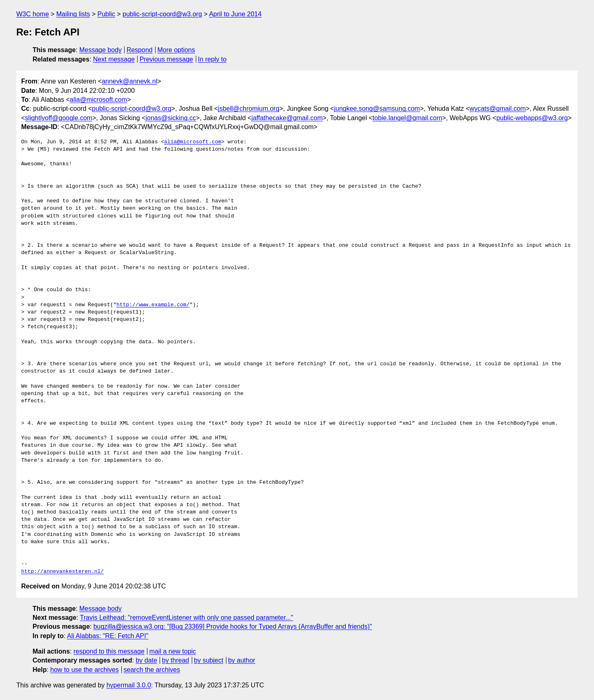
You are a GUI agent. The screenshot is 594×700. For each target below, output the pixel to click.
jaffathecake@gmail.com (287, 118)
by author (242, 660)
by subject (208, 660)
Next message (114, 59)
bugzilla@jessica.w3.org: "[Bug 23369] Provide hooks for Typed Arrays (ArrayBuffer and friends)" (232, 626)
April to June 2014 (235, 14)
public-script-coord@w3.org (162, 14)
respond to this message (109, 651)
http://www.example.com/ (153, 305)
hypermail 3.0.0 (128, 685)
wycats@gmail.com (498, 109)
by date (146, 660)
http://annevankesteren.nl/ (62, 572)
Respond (140, 50)
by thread (176, 660)
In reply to (212, 59)
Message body (101, 50)
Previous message (167, 59)
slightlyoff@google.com (58, 118)
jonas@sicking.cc (171, 118)
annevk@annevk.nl (129, 81)
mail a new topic (173, 651)
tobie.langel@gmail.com (407, 118)
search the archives (152, 670)
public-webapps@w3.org (532, 118)
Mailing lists (73, 14)
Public (106, 14)
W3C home (33, 14)
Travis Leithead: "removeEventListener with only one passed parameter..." (186, 618)
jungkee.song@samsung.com (377, 109)
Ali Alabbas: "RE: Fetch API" (107, 636)
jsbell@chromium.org (249, 109)
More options (176, 50)
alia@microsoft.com (98, 100)
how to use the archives (85, 670)
